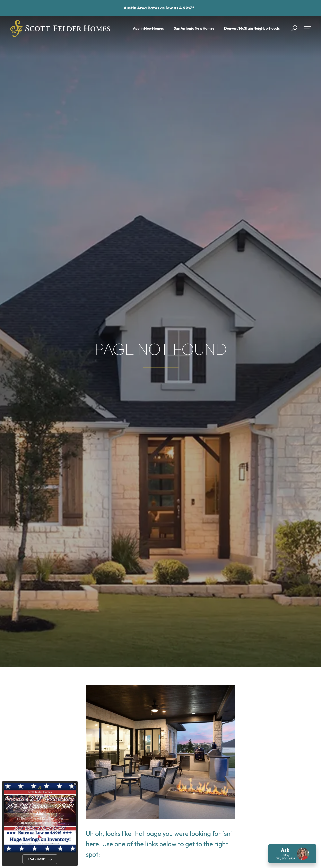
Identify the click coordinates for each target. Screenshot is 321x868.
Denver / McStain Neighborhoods (252, 28)
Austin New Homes (148, 28)
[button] (294, 28)
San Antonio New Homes (194, 28)
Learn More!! (37, 859)
